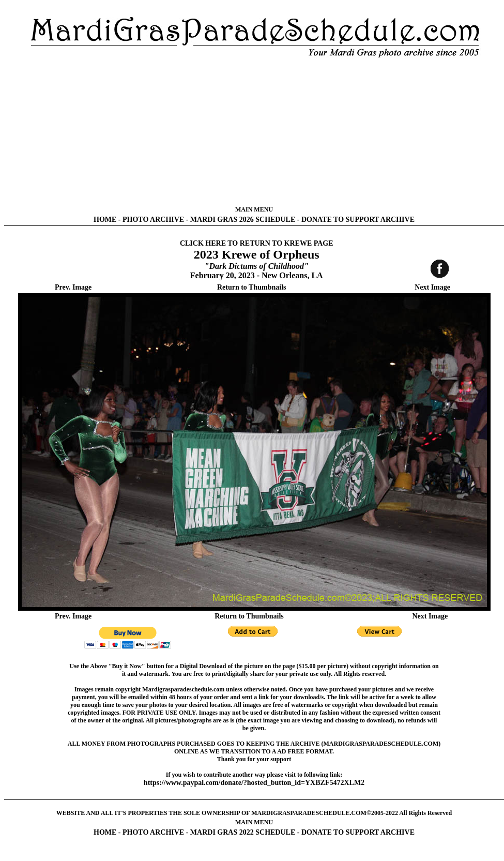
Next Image (432, 287)
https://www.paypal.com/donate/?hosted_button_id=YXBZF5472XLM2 (254, 783)
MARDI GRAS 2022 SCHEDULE (243, 832)
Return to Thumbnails (252, 287)
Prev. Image (73, 287)
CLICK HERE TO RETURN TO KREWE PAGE (257, 243)
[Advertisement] (254, 132)
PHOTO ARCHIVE (153, 220)
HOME (105, 220)
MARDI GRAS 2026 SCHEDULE (243, 220)
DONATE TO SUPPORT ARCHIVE (358, 220)
